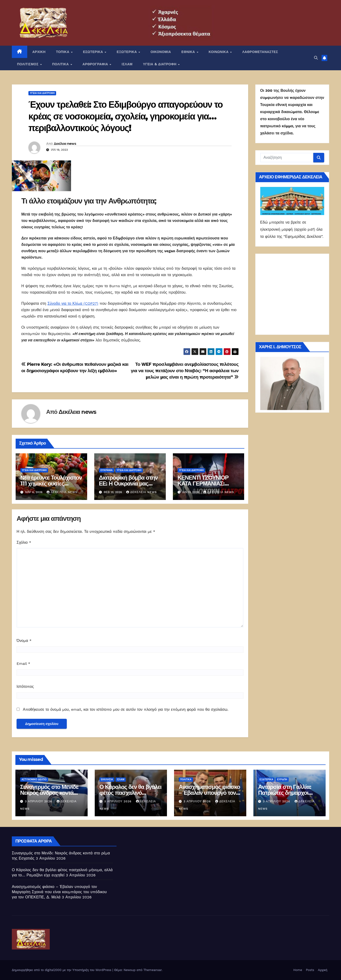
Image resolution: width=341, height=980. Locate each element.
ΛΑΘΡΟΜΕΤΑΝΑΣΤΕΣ (260, 52)
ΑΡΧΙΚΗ (39, 52)
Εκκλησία (107, 779)
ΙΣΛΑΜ (127, 64)
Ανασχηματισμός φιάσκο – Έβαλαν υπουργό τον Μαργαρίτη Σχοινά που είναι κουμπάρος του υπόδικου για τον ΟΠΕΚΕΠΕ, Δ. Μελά (59, 892)
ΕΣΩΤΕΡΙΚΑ (93, 52)
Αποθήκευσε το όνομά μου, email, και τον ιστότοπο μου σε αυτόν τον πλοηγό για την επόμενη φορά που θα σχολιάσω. (126, 709)
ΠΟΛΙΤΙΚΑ (61, 64)
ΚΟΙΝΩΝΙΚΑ (219, 52)
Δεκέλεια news (65, 144)
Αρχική (323, 970)
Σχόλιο (24, 542)
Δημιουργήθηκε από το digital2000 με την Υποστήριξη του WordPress (62, 970)
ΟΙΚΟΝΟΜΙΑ (161, 52)
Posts (310, 970)
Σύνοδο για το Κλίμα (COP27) (73, 303)
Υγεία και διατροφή (42, 93)
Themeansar (153, 970)
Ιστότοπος (25, 686)
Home (298, 970)
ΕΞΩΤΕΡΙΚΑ (127, 52)
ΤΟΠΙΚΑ (63, 52)
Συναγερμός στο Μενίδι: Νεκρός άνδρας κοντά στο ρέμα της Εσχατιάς (49, 793)
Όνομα (24, 641)
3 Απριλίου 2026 (39, 801)
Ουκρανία (107, 470)
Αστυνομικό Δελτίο (34, 779)
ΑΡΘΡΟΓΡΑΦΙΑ (96, 64)
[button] (316, 58)
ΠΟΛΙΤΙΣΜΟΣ (28, 64)
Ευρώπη (282, 779)
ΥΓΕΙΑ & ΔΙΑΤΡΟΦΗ (160, 64)
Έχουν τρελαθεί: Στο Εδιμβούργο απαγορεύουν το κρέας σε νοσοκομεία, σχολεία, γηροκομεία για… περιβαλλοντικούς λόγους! (126, 116)
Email (23, 664)
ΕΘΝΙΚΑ (189, 52)
